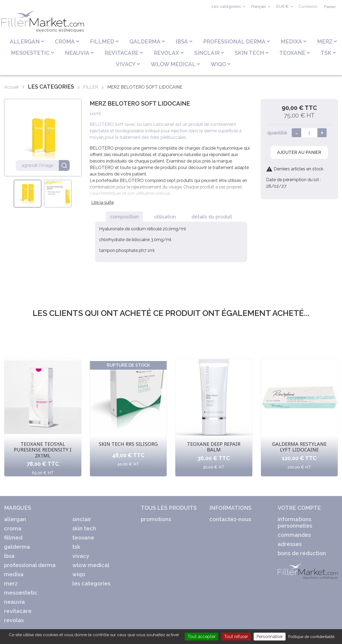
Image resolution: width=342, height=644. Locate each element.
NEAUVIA (14, 602)
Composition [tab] (124, 217)
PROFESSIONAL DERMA (30, 565)
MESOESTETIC (21, 593)
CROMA (13, 528)
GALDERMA (17, 547)
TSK (76, 547)
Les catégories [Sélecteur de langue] (227, 6)
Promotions (156, 519)
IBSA (9, 556)
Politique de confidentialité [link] (311, 637)
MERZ (11, 584)
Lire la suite (103, 202)
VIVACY (81, 556)
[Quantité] (309, 133)
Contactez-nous (230, 519)
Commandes (294, 535)
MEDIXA (14, 574)
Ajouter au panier (299, 152)
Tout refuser (236, 637)
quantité (277, 133)
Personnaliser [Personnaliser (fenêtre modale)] (270, 637)
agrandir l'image (46, 166)
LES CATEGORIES (91, 584)
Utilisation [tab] (165, 217)
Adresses (290, 544)
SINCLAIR (82, 519)
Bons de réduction (302, 553)
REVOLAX (14, 620)
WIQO (79, 574)
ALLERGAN (15, 519)
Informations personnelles (295, 522)
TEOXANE (83, 538)
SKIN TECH (84, 528)
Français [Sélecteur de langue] (259, 6)
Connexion (308, 6)
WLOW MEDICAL (91, 565)
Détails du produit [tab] (212, 217)
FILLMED (13, 538)
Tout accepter (202, 637)
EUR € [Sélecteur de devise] (283, 6)
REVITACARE (18, 611)
